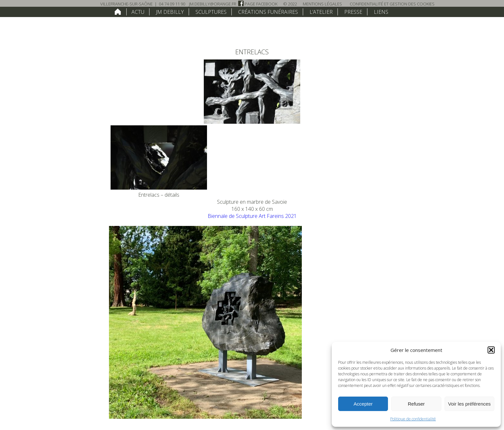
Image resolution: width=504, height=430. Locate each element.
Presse (353, 12)
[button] (491, 350)
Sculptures (211, 12)
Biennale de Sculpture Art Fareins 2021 (252, 216)
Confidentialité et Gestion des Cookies (392, 4)
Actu (138, 12)
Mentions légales (322, 4)
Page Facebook (258, 4)
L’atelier (321, 12)
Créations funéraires (268, 12)
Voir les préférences (469, 404)
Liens (381, 12)
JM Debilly (170, 12)
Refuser (416, 404)
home (118, 12)
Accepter (363, 404)
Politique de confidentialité (413, 419)
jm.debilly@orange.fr (213, 4)
